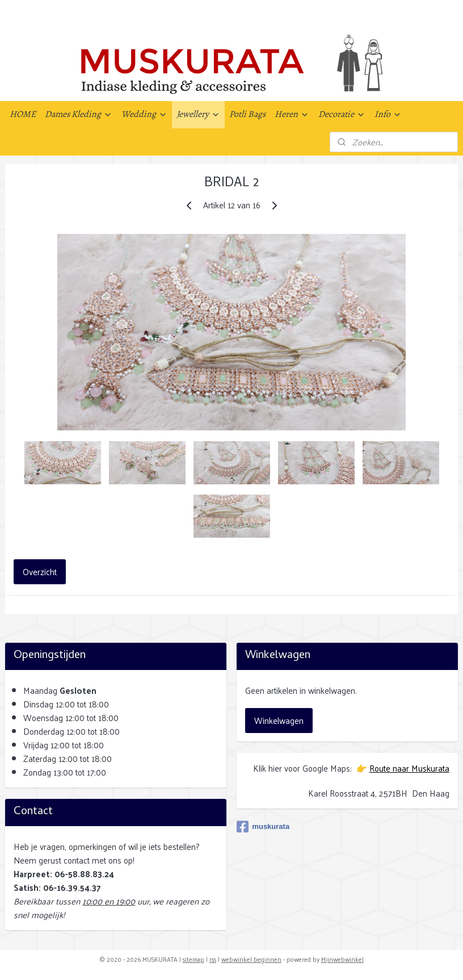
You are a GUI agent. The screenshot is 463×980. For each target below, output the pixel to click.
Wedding (144, 114)
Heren (292, 114)
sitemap (193, 959)
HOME (23, 114)
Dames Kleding (79, 114)
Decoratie (342, 114)
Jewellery (198, 114)
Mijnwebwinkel (342, 959)
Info (388, 114)
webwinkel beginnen (251, 959)
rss (213, 959)
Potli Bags (247, 114)
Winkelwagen (279, 720)
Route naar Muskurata (409, 768)
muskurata (263, 827)
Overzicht (40, 571)
